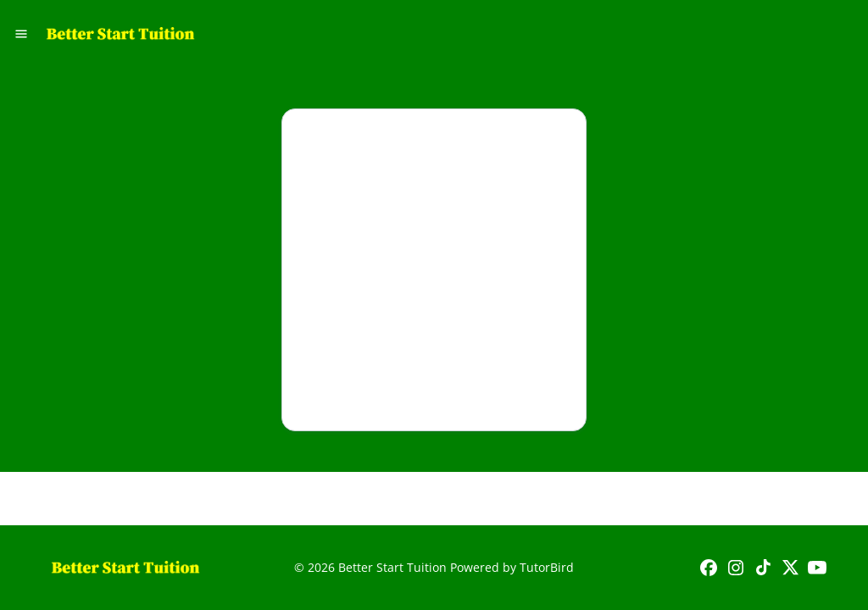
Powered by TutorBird (512, 567)
